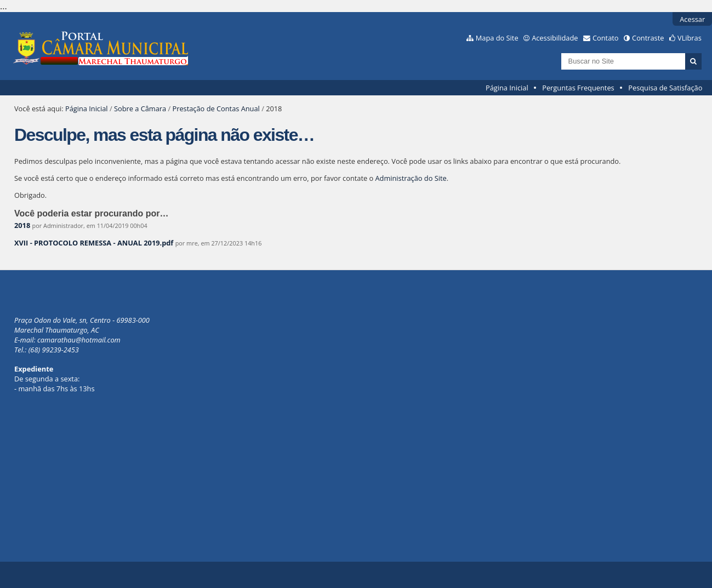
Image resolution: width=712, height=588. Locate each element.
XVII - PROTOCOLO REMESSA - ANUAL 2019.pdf (94, 243)
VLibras (690, 38)
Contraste (648, 38)
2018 (22, 225)
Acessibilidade (555, 38)
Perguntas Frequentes (578, 88)
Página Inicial (507, 88)
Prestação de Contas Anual (216, 109)
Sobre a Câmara (140, 109)
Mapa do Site (497, 38)
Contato (606, 38)
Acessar (692, 19)
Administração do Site (411, 178)
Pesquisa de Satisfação (665, 88)
